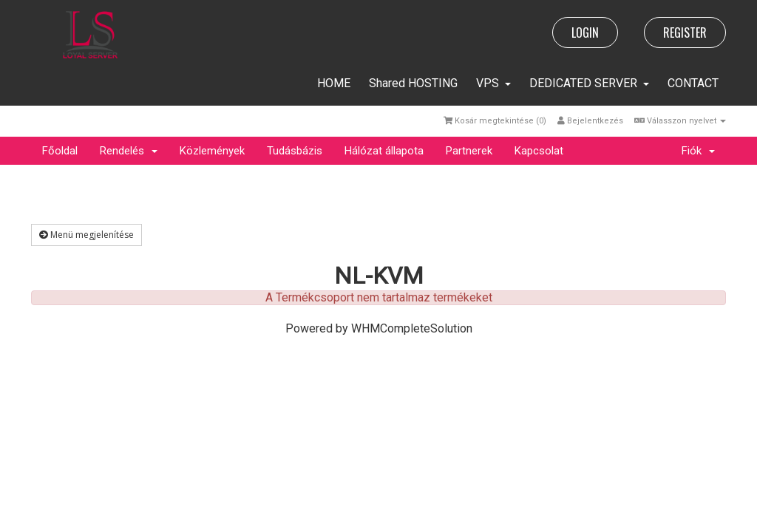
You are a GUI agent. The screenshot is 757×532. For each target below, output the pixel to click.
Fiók (698, 151)
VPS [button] (493, 83)
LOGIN (585, 33)
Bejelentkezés (590, 121)
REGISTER (685, 33)
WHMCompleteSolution (412, 328)
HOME (334, 83)
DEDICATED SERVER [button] (589, 83)
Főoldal (60, 151)
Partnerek (469, 151)
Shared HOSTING (413, 83)
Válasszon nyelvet (680, 121)
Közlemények (212, 151)
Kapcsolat (539, 151)
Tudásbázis (295, 151)
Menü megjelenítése (86, 235)
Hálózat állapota (384, 151)
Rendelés (129, 151)
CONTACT (693, 83)
